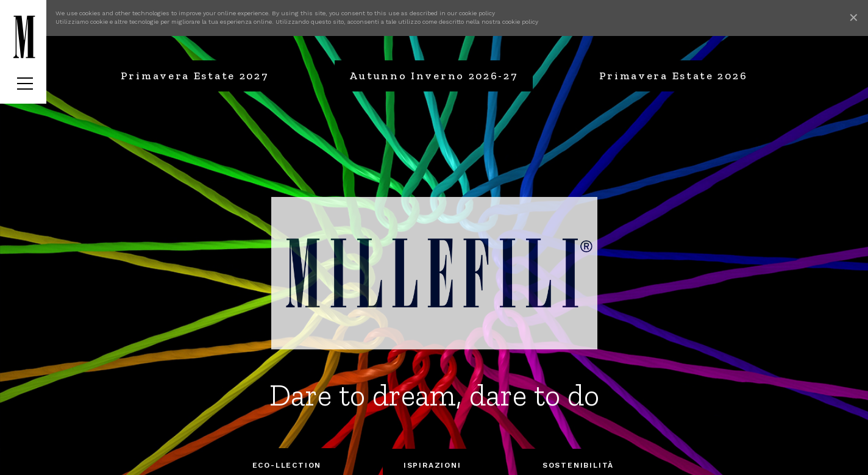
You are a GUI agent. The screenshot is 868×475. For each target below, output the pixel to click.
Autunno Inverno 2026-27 (433, 76)
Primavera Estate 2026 (674, 76)
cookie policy (477, 13)
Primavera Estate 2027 (195, 76)
